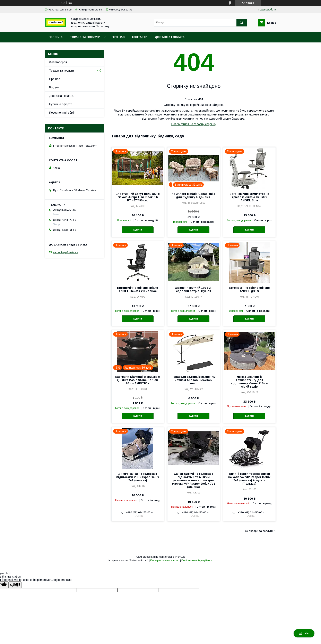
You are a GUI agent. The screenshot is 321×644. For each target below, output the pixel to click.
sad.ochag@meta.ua (66, 252)
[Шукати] (242, 23)
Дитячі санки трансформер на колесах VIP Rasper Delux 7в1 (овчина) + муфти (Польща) (249, 479)
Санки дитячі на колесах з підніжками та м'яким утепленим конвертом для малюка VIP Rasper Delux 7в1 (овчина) (194, 480)
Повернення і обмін (62, 113)
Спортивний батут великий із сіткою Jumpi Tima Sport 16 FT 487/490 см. (138, 197)
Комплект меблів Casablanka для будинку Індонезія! (193, 195)
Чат (304, 633)
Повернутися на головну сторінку (194, 124)
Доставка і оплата (170, 37)
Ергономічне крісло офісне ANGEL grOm (249, 289)
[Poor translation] (15, 585)
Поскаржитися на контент (165, 561)
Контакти (140, 37)
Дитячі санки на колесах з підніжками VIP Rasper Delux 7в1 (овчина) (138, 477)
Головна (56, 37)
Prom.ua (180, 557)
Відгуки (54, 87)
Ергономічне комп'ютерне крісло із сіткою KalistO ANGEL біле (249, 197)
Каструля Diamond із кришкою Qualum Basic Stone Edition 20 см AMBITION (138, 380)
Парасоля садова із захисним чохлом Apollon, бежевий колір (194, 380)
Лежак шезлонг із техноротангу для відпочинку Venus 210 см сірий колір (249, 382)
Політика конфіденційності (197, 561)
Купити (138, 230)
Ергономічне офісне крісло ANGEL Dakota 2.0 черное (138, 289)
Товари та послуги (85, 37)
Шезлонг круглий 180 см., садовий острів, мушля (194, 289)
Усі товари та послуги (259, 531)
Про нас (118, 37)
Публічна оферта (61, 104)
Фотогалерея (58, 62)
